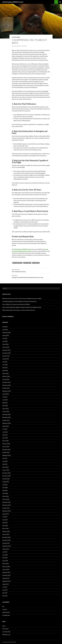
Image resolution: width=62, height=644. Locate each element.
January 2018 (6, 569)
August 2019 (6, 514)
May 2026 (5, 327)
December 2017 (6, 572)
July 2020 (5, 485)
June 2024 (5, 365)
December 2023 (6, 382)
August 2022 (6, 426)
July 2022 (5, 429)
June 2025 (5, 341)
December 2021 (6, 450)
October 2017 (6, 578)
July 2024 (5, 362)
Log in (4, 626)
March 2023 (5, 409)
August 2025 (6, 335)
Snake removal (6, 612)
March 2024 (5, 373)
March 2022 (5, 441)
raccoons (5, 609)
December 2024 (6, 350)
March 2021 (5, 467)
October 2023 (6, 388)
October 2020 (6, 479)
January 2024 (6, 379)
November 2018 (6, 540)
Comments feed (6, 632)
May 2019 (5, 523)
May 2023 (5, 403)
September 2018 (7, 546)
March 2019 (5, 529)
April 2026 (5, 330)
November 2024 (6, 353)
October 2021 (6, 452)
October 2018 (6, 543)
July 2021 (5, 458)
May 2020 (5, 490)
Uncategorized (16, 37)
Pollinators (36, 263)
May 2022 (5, 435)
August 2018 (6, 549)
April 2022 (5, 438)
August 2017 (6, 584)
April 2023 (5, 406)
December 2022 (6, 414)
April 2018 (5, 561)
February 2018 (6, 567)
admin (25, 46)
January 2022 (6, 447)
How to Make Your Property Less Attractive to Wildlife (16, 304)
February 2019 (6, 531)
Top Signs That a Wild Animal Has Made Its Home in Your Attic (31, 276)
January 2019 (6, 534)
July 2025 (5, 338)
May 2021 (5, 464)
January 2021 (6, 470)
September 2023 (7, 391)
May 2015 (5, 596)
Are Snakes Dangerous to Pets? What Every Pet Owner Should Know (19, 301)
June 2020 (5, 488)
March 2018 (5, 564)
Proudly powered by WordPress (9, 642)
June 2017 (5, 590)
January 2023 (6, 411)
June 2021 (5, 461)
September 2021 (7, 455)
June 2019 (5, 520)
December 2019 (6, 502)
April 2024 (5, 371)
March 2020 (5, 496)
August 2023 (6, 394)
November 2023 (6, 385)
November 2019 (6, 505)
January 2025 (6, 347)
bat (3, 606)
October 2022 (6, 420)
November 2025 (6, 333)
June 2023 (5, 400)
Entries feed (5, 629)
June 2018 (5, 555)
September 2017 (7, 581)
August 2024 (6, 359)
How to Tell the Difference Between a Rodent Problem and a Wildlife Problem (22, 307)
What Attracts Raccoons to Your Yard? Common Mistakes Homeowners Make (22, 298)
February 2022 (6, 444)
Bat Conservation (18, 263)
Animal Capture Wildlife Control (13, 2)
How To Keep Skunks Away (31, 270)
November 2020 (6, 476)
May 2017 (5, 593)
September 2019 (7, 511)
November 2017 (6, 575)
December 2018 (6, 537)
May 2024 (5, 368)
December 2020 (6, 473)
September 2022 (7, 423)
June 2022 (5, 432)
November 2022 (6, 417)
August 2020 (6, 482)
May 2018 (5, 558)
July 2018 (5, 552)
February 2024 (6, 376)
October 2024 (6, 356)
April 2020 (5, 493)
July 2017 (5, 587)
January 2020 (6, 499)
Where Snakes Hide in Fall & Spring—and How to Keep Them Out (19, 310)
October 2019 (6, 508)
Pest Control (27, 263)
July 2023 (5, 397)
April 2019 (5, 526)
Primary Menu (60, 2)
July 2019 (5, 517)
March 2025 (5, 344)
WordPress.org (6, 635)
